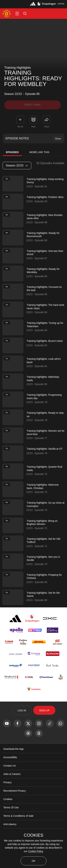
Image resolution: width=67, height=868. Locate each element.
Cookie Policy (36, 851)
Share (47, 126)
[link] (47, 119)
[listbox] (17, 166)
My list (20, 126)
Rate (33, 126)
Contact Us (10, 780)
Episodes (12, 152)
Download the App (14, 764)
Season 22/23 (17, 165)
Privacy (8, 797)
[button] (17, 14)
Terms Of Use (11, 822)
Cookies (8, 814)
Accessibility (10, 772)
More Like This (39, 152)
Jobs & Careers (12, 789)
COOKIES (33, 835)
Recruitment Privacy (15, 806)
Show (58, 138)
